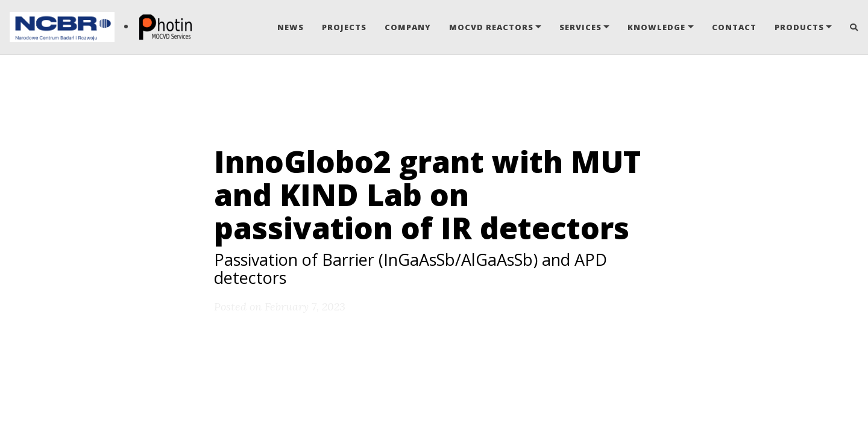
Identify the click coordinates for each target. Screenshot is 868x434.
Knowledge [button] (656, 27)
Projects (344, 27)
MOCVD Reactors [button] (491, 27)
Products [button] (799, 27)
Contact (734, 27)
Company (408, 27)
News (291, 27)
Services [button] (580, 27)
